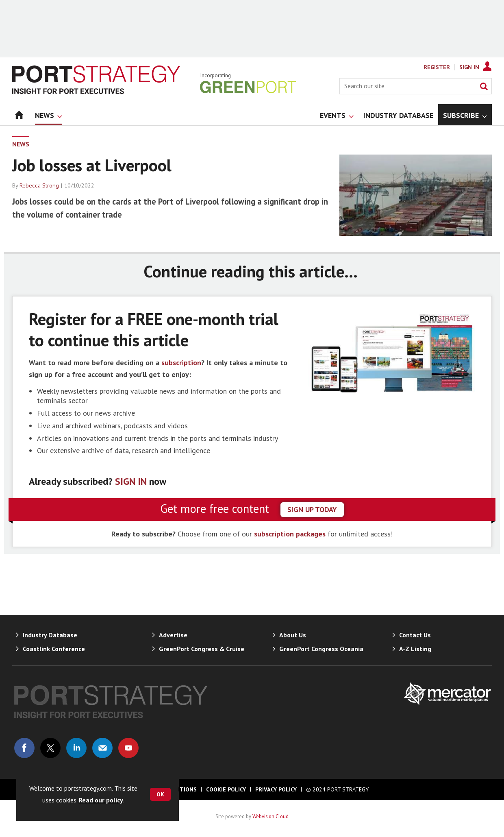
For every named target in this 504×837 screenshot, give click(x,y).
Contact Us (415, 635)
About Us (293, 635)
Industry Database (50, 635)
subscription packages (290, 534)
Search (484, 86)
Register (437, 67)
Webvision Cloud (270, 816)
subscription (181, 363)
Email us (102, 748)
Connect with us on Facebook (24, 748)
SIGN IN (131, 481)
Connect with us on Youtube (128, 748)
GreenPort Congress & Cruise (202, 649)
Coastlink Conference (54, 649)
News (21, 144)
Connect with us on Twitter (50, 748)
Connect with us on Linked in (76, 748)
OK (160, 794)
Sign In (469, 67)
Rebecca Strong (39, 185)
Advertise (173, 635)
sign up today (312, 509)
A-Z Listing (415, 649)
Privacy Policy (276, 789)
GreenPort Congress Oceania (321, 649)
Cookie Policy (226, 789)
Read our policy (101, 800)
